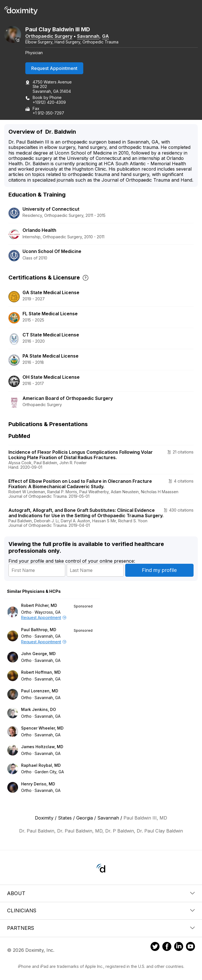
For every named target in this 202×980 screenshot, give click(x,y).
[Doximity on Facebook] (167, 947)
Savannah (88, 36)
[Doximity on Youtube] (190, 947)
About (101, 893)
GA (106, 36)
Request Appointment (54, 68)
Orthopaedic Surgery (49, 36)
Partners (101, 928)
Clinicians (101, 910)
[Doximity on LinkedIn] (179, 947)
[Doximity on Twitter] (155, 947)
